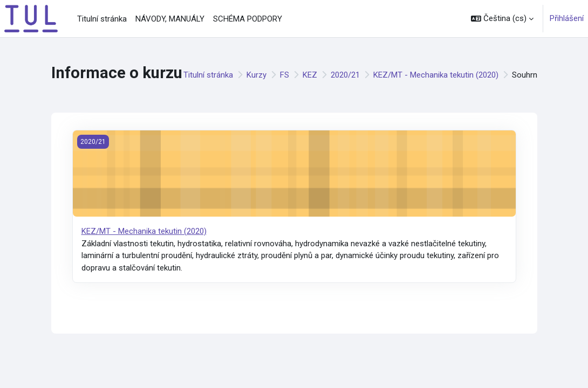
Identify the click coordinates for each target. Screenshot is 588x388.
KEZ (310, 75)
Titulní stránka (208, 75)
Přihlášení (567, 18)
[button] (502, 19)
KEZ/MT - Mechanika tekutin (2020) (436, 75)
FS (285, 75)
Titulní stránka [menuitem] (102, 19)
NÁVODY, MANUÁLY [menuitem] (170, 19)
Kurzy (257, 75)
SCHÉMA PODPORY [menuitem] (248, 19)
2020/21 (345, 75)
